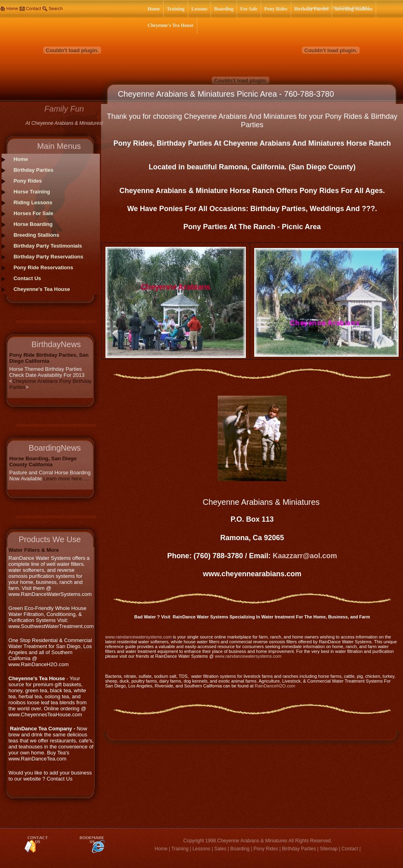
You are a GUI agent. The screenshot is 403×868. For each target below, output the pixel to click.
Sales (220, 849)
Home (12, 8)
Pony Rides (266, 849)
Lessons (201, 849)
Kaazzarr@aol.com (305, 556)
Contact (33, 8)
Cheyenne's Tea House (42, 289)
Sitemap (329, 849)
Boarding (240, 849)
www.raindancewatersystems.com (138, 637)
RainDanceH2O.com (275, 686)
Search (56, 8)
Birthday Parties (299, 849)
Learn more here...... (67, 479)
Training (180, 849)
